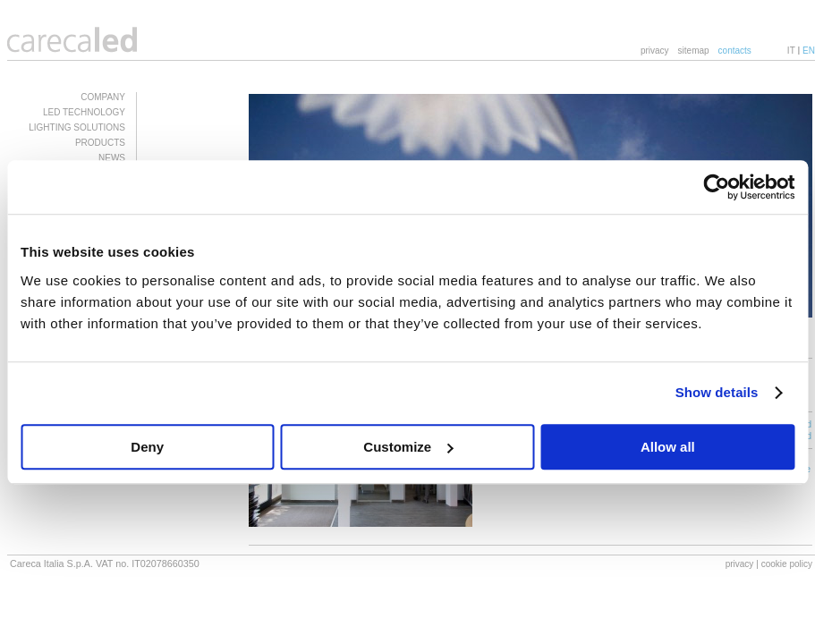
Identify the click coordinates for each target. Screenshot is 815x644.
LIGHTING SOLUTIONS (77, 127)
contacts (735, 51)
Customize (408, 447)
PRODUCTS (100, 143)
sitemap (694, 51)
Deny (147, 447)
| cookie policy (784, 564)
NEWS (112, 158)
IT (791, 51)
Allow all (668, 447)
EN (809, 51)
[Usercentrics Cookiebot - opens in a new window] (716, 187)
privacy (655, 51)
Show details (717, 392)
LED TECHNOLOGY (84, 112)
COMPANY (103, 97)
